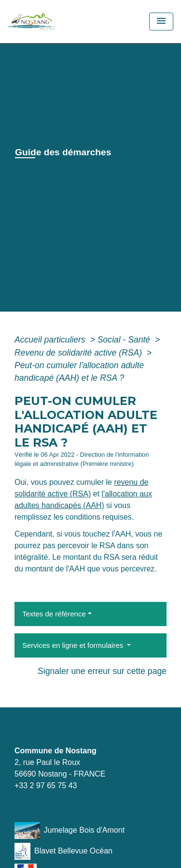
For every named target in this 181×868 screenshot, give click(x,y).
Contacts (31, 732)
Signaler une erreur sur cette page (102, 671)
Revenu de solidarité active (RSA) (79, 353)
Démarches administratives (72, 182)
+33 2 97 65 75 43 (46, 786)
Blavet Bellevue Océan (63, 851)
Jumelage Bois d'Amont (70, 831)
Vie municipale (88, 169)
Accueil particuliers (51, 340)
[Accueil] (44, 22)
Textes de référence (54, 614)
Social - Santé (125, 340)
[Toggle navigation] (161, 22)
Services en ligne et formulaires (74, 645)
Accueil (32, 169)
